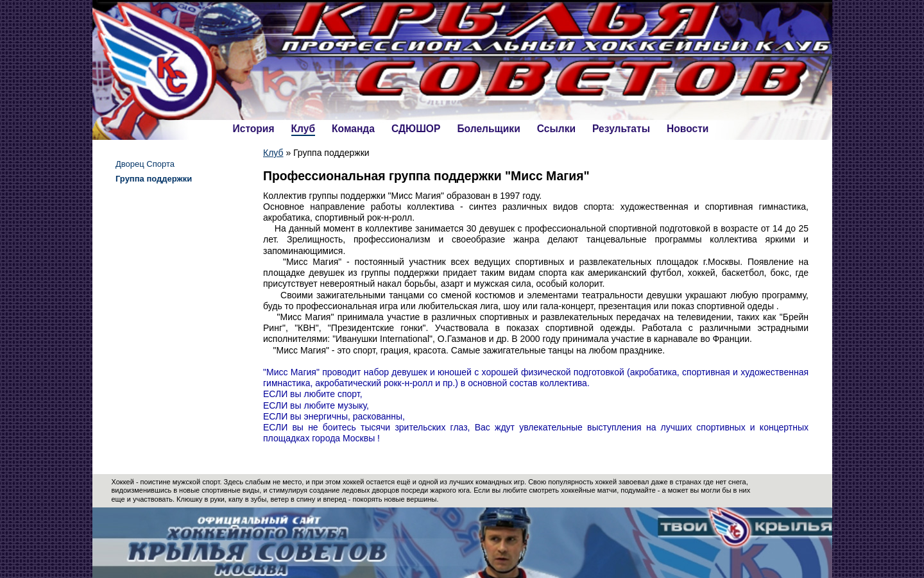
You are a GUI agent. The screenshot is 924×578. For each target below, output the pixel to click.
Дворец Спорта (145, 164)
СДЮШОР (416, 129)
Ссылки (556, 129)
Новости (688, 129)
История (254, 129)
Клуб (304, 129)
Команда (353, 129)
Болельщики (488, 129)
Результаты (621, 129)
